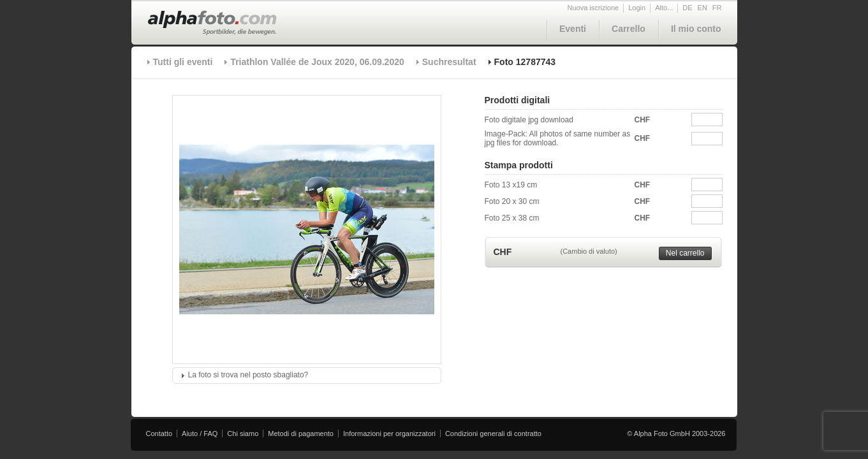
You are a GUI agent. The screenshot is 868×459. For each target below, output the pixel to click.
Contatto (159, 433)
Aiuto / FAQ (200, 433)
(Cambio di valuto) (589, 251)
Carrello (629, 29)
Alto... (664, 8)
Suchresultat (449, 62)
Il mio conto (696, 29)
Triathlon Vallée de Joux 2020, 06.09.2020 (317, 62)
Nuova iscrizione (593, 8)
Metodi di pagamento (301, 433)
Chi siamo (243, 433)
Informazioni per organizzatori (389, 433)
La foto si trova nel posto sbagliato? (248, 375)
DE (687, 8)
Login (637, 8)
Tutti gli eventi (183, 62)
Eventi (573, 29)
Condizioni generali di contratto (493, 433)
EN (702, 8)
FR (717, 8)
